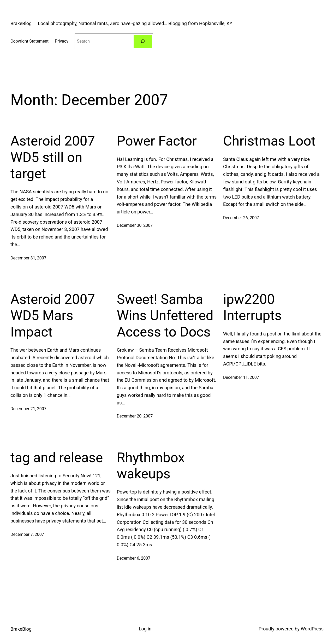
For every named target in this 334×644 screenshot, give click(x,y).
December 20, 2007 (135, 416)
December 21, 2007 (28, 409)
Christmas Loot (269, 141)
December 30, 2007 (135, 225)
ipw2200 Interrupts (252, 307)
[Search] (143, 41)
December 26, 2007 (241, 218)
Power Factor (157, 141)
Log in (145, 629)
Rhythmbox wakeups (151, 466)
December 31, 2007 (28, 258)
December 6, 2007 (134, 558)
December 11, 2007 (241, 377)
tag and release (57, 458)
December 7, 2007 (27, 534)
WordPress (312, 629)
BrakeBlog (21, 23)
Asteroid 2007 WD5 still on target (53, 157)
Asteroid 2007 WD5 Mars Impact (53, 316)
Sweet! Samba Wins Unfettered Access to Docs (165, 316)
